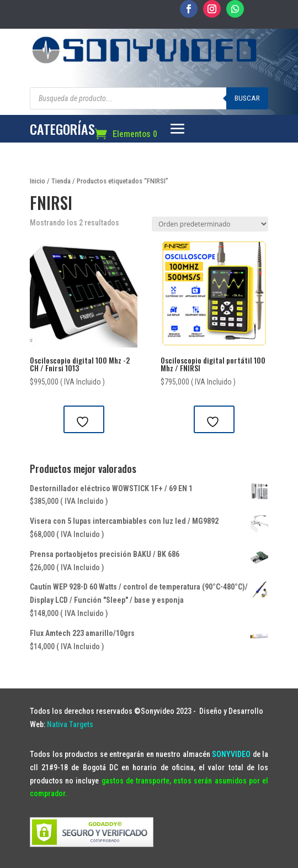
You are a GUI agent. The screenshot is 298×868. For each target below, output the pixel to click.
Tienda (61, 181)
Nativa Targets (70, 724)
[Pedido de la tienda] (210, 224)
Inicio (38, 181)
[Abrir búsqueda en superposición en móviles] (149, 98)
